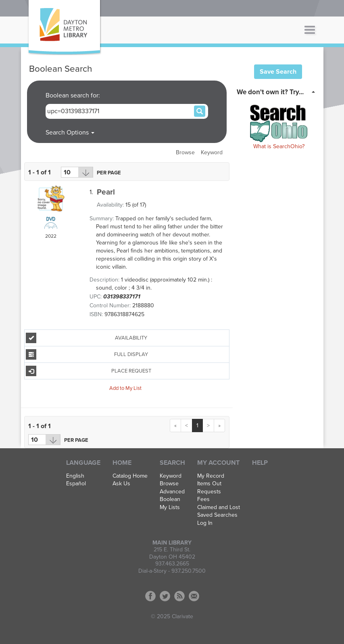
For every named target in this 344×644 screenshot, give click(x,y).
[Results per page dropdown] (77, 172)
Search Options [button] (70, 133)
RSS (179, 596)
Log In (205, 523)
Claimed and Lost (219, 507)
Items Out (209, 484)
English (75, 476)
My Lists (170, 507)
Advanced (172, 492)
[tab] (278, 91)
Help (260, 463)
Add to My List (125, 388)
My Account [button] (218, 463)
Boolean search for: (74, 95)
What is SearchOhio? (279, 146)
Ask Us (121, 484)
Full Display (87, 354)
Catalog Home (130, 476)
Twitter (165, 596)
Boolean (170, 499)
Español (76, 484)
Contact (194, 596)
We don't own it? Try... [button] (270, 92)
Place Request (89, 371)
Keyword (212, 152)
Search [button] (172, 463)
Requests (209, 492)
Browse (185, 152)
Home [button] (122, 463)
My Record (211, 476)
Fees (203, 499)
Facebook (150, 596)
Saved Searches (217, 515)
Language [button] (83, 463)
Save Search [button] (278, 72)
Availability (87, 338)
